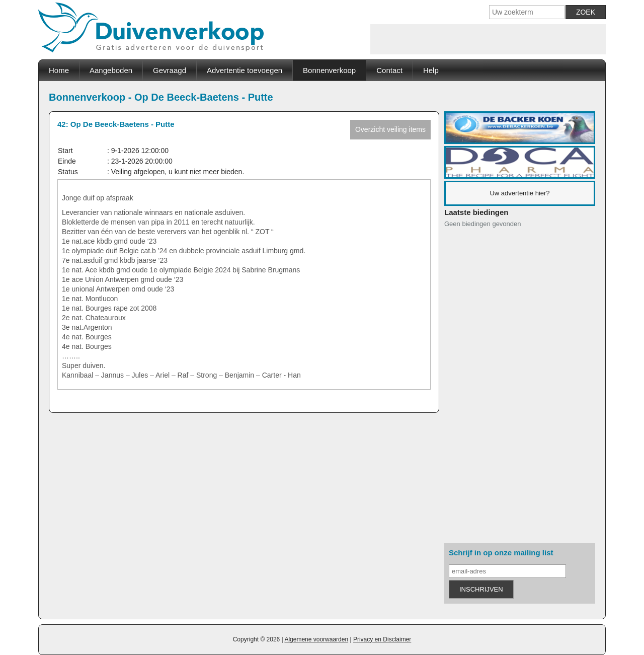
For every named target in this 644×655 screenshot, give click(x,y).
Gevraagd (170, 70)
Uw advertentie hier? (519, 193)
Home (59, 70)
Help (431, 70)
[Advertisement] (488, 39)
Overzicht (390, 129)
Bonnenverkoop (329, 70)
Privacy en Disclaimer (382, 639)
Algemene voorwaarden (316, 639)
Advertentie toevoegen (245, 70)
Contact (389, 70)
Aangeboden (111, 70)
